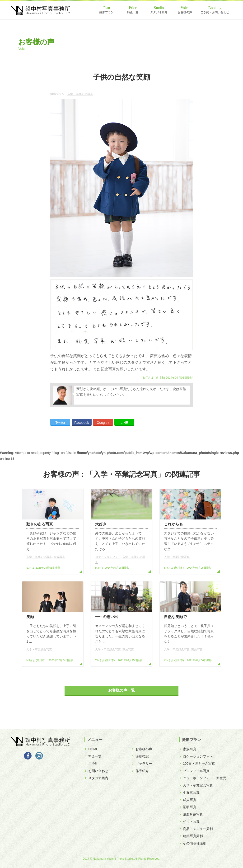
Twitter (60, 423)
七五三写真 (189, 793)
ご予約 (91, 764)
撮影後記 (140, 756)
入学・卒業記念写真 (80, 94)
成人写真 (188, 800)
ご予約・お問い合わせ (215, 12)
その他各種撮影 (193, 843)
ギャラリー (142, 764)
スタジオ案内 (159, 12)
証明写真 (188, 807)
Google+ (103, 423)
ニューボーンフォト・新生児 (203, 778)
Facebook (82, 423)
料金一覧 (133, 12)
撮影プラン (107, 12)
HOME (91, 749)
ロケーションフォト (108, 557)
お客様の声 (185, 12)
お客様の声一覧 (121, 690)
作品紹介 (140, 771)
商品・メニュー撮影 (196, 829)
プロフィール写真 (194, 771)
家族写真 (59, 557)
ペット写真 (189, 821)
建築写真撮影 (191, 836)
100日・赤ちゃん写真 (197, 764)
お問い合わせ (96, 771)
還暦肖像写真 (191, 814)
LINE (124, 423)
